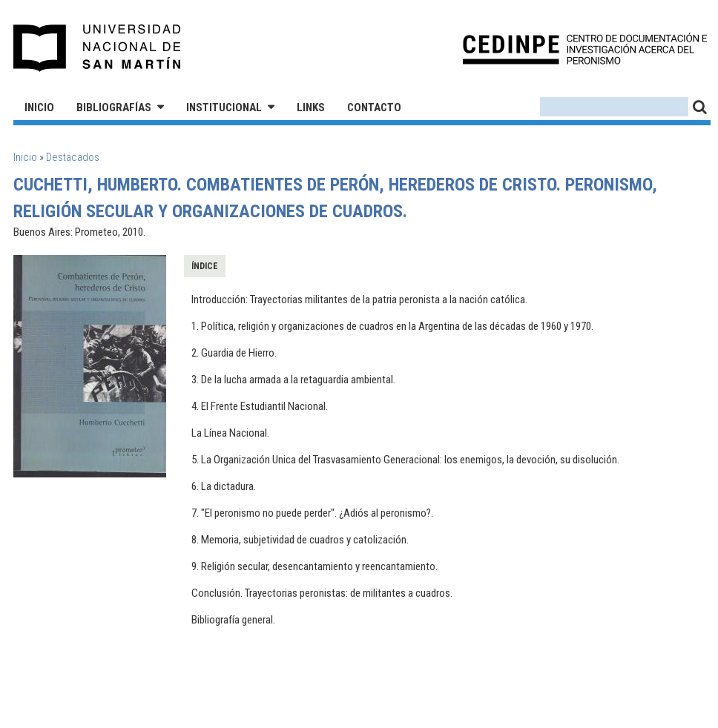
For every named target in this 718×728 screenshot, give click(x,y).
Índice (205, 266)
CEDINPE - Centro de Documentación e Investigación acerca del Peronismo (585, 49)
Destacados (73, 157)
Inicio (39, 107)
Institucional (224, 107)
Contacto (374, 107)
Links (311, 107)
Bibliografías (114, 107)
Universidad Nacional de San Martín (98, 48)
